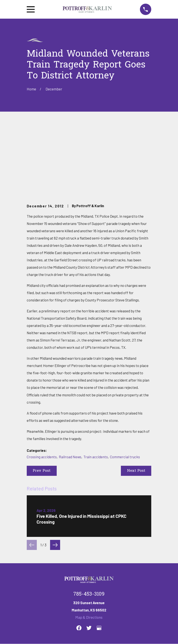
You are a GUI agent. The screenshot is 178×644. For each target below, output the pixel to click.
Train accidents (96, 391)
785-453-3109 (89, 529)
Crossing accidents (42, 391)
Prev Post (42, 405)
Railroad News (70, 391)
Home (31, 589)
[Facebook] (79, 562)
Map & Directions (89, 552)
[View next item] (55, 479)
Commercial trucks (125, 391)
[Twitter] (89, 562)
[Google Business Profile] (99, 562)
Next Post (136, 405)
